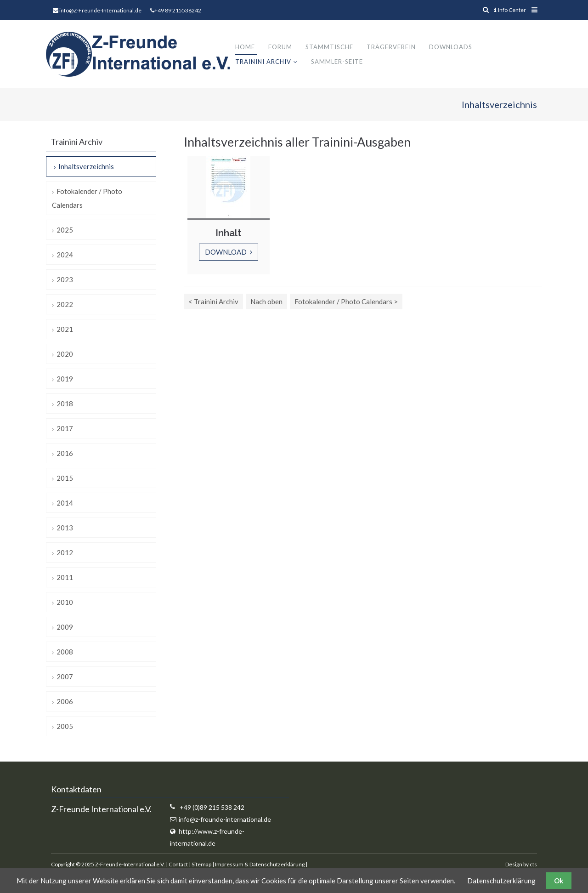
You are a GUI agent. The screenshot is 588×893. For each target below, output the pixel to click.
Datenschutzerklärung (501, 881)
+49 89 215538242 (178, 10)
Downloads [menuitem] (451, 47)
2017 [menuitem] (65, 428)
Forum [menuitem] (280, 47)
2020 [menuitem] (65, 354)
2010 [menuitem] (65, 602)
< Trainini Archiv (213, 301)
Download (226, 252)
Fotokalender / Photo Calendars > (346, 301)
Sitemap (201, 864)
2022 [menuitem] (65, 304)
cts (533, 864)
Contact (178, 864)
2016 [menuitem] (65, 453)
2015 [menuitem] (65, 478)
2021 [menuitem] (65, 329)
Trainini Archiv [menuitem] (263, 62)
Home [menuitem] (245, 47)
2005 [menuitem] (65, 726)
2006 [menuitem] (65, 701)
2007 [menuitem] (65, 677)
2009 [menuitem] (65, 627)
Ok (559, 881)
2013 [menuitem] (65, 528)
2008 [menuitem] (65, 652)
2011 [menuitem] (65, 577)
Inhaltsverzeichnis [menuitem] (86, 166)
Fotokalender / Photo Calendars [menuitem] (87, 198)
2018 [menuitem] (65, 404)
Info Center (510, 10)
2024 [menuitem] (65, 255)
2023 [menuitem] (65, 279)
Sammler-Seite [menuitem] (337, 62)
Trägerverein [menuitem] (391, 47)
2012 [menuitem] (65, 552)
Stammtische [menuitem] (329, 47)
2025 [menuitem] (65, 230)
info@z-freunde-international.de (225, 819)
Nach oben (266, 301)
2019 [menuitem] (65, 379)
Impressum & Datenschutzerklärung (260, 864)
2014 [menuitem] (65, 503)
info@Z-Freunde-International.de (100, 10)
